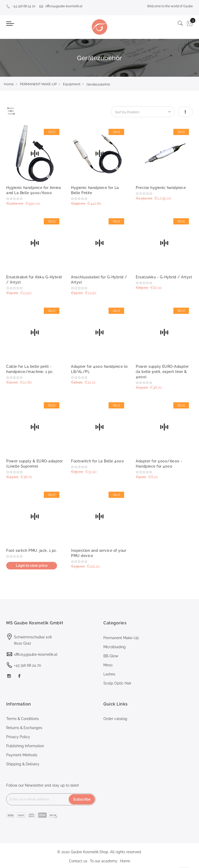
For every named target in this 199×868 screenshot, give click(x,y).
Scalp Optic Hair (117, 683)
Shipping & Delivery (23, 764)
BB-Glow (111, 656)
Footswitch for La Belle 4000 (97, 461)
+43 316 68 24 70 (21, 6)
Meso (108, 665)
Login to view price (32, 566)
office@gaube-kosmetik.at (61, 6)
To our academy (104, 861)
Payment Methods (22, 755)
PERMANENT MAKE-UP (38, 84)
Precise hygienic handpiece (161, 188)
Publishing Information (25, 746)
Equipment (72, 84)
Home (9, 84)
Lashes (109, 674)
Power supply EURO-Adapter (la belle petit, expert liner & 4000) (162, 372)
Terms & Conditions (23, 719)
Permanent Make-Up (121, 638)
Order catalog (115, 719)
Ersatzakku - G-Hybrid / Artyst (164, 277)
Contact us (78, 861)
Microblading (115, 647)
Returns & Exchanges (24, 728)
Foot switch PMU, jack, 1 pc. (32, 551)
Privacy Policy (18, 737)
